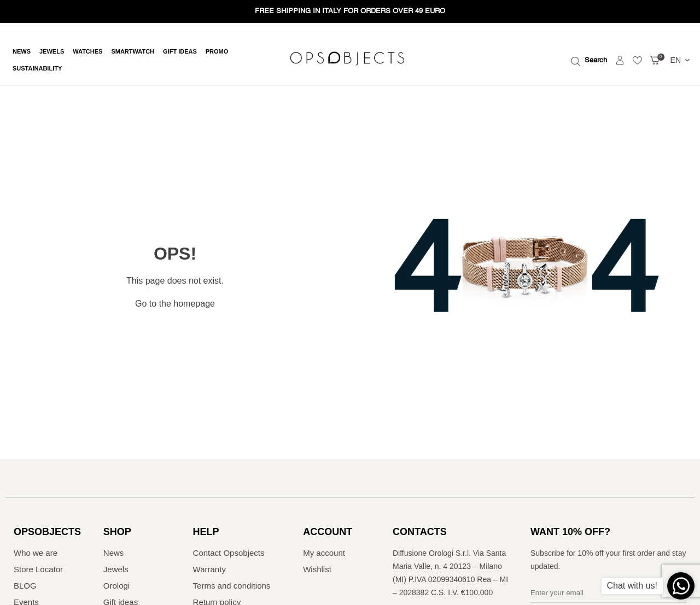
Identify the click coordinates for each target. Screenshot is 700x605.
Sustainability (37, 69)
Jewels (52, 52)
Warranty (209, 569)
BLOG (25, 586)
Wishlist (317, 569)
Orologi (116, 586)
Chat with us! (632, 586)
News (22, 52)
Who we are (36, 553)
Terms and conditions (232, 586)
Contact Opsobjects (229, 553)
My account (324, 553)
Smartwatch (133, 52)
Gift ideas (180, 52)
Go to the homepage (175, 304)
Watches (87, 52)
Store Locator (38, 569)
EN (681, 60)
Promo (217, 52)
